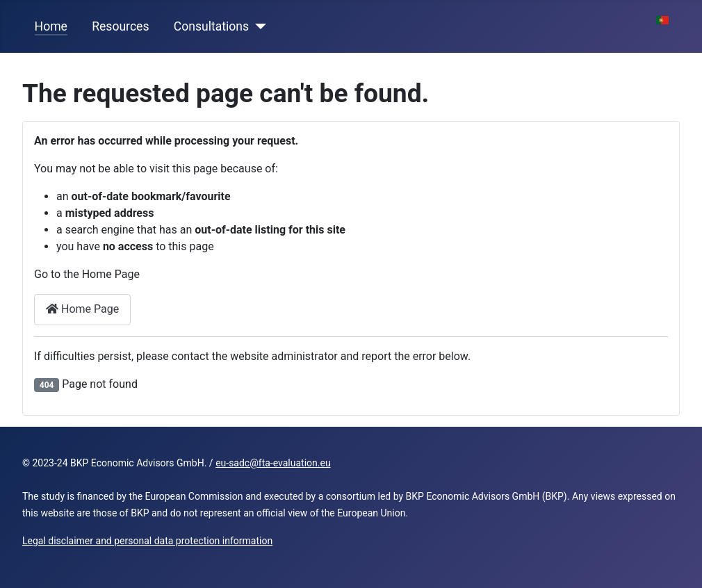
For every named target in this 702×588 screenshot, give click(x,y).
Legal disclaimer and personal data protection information (147, 541)
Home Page (82, 309)
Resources (120, 26)
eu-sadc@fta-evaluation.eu (273, 463)
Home (51, 26)
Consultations (211, 26)
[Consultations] (258, 26)
